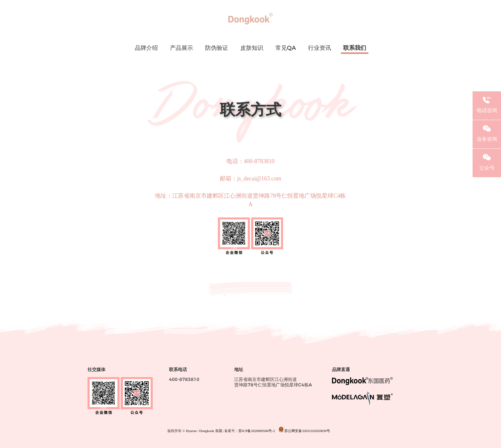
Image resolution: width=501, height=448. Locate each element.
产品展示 (181, 48)
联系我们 (355, 48)
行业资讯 (320, 48)
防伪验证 (217, 48)
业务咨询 (487, 133)
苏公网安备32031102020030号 (304, 430)
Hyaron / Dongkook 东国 (204, 431)
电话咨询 (487, 104)
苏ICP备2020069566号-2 (257, 431)
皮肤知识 (252, 48)
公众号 (487, 161)
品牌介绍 (146, 48)
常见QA (286, 48)
